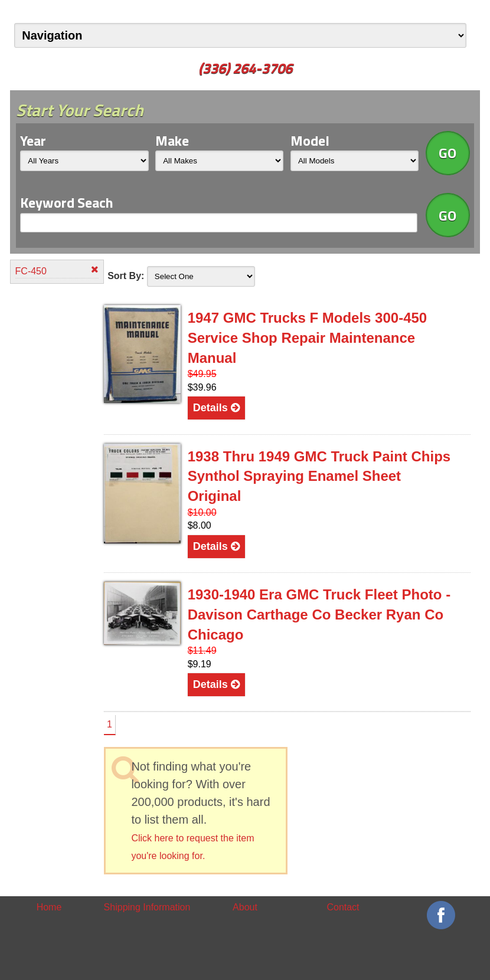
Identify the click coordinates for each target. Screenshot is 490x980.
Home (49, 907)
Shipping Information (147, 907)
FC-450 (57, 271)
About (245, 907)
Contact (343, 907)
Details (216, 408)
